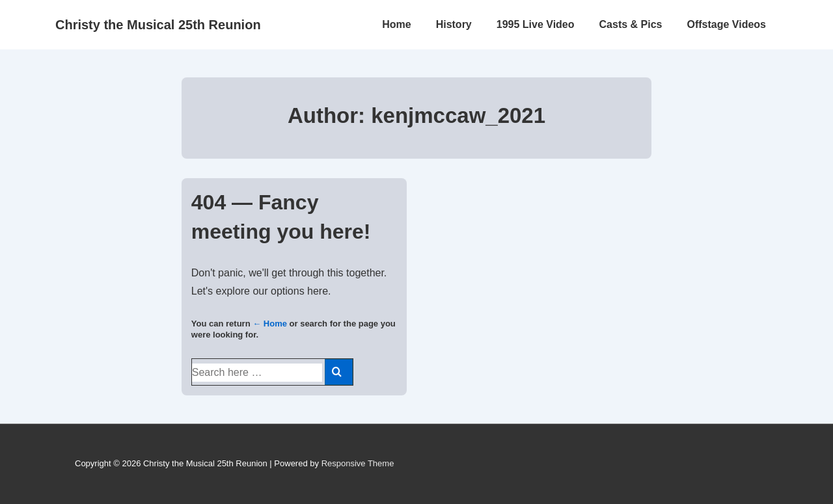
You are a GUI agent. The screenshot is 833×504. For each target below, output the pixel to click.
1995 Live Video (536, 24)
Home (396, 24)
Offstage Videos (726, 24)
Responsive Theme (358, 463)
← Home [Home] (270, 324)
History (454, 24)
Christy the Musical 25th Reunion (158, 25)
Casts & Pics (631, 24)
